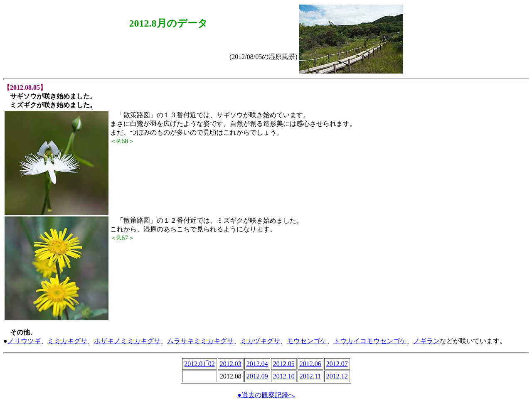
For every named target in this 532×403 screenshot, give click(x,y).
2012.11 (310, 376)
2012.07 (337, 364)
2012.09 (257, 376)
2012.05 (284, 364)
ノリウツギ (24, 341)
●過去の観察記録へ (266, 395)
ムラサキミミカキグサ (200, 341)
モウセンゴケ (307, 341)
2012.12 (337, 376)
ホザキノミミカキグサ (127, 341)
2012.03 (231, 364)
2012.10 (284, 376)
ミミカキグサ (67, 341)
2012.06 (310, 364)
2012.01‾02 (199, 364)
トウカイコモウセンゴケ (370, 341)
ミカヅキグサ (260, 341)
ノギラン (426, 341)
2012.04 (257, 364)
